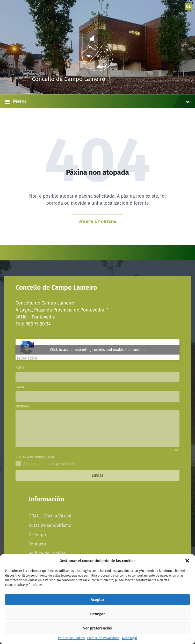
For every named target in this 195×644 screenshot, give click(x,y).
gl (189, 6)
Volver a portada (97, 222)
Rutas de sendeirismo (50, 525)
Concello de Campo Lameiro (69, 79)
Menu (97, 102)
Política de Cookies (71, 638)
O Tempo (37, 535)
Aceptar (97, 600)
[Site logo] (98, 70)
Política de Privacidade (103, 638)
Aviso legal (129, 638)
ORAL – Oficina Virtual (50, 516)
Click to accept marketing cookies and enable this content (98, 350)
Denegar (97, 614)
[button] (187, 561)
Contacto (37, 544)
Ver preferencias (97, 628)
